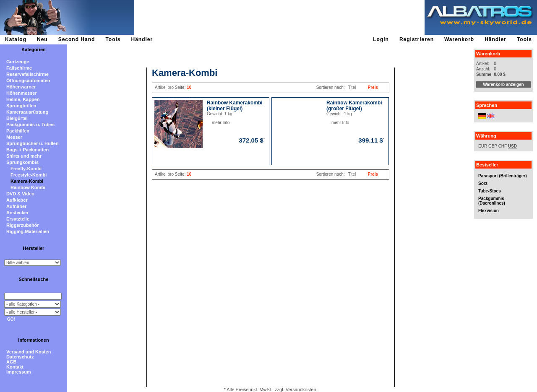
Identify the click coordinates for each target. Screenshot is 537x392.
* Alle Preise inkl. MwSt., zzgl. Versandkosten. (270, 389)
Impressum (19, 372)
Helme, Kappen (23, 99)
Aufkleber (17, 200)
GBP (493, 146)
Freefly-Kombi (26, 169)
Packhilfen (18, 131)
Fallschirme (19, 68)
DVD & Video (20, 194)
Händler (142, 39)
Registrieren (417, 39)
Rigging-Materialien (28, 231)
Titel (352, 87)
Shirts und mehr (24, 156)
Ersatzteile (18, 219)
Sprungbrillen (21, 106)
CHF (503, 146)
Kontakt (15, 367)
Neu (42, 39)
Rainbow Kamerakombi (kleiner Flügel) (235, 106)
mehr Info (212, 123)
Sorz (483, 183)
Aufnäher (16, 206)
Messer (14, 137)
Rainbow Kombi (28, 187)
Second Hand (77, 39)
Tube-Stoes (490, 191)
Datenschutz (20, 357)
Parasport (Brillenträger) (503, 176)
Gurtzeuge (18, 62)
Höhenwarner (21, 87)
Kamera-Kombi (27, 181)
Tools (113, 39)
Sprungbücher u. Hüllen (33, 143)
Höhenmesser (22, 93)
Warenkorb (459, 39)
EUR (483, 146)
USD (512, 146)
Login (381, 39)
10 (189, 87)
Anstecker (17, 213)
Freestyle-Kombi (29, 175)
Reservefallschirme (27, 74)
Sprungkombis (22, 162)
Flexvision (489, 211)
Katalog (16, 39)
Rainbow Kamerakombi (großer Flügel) (354, 106)
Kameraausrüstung (27, 112)
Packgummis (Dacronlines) (492, 201)
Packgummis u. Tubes (30, 125)
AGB (11, 362)
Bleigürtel (17, 118)
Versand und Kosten (29, 352)
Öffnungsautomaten (28, 80)
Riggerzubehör (23, 225)
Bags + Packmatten (27, 150)
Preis (373, 87)
